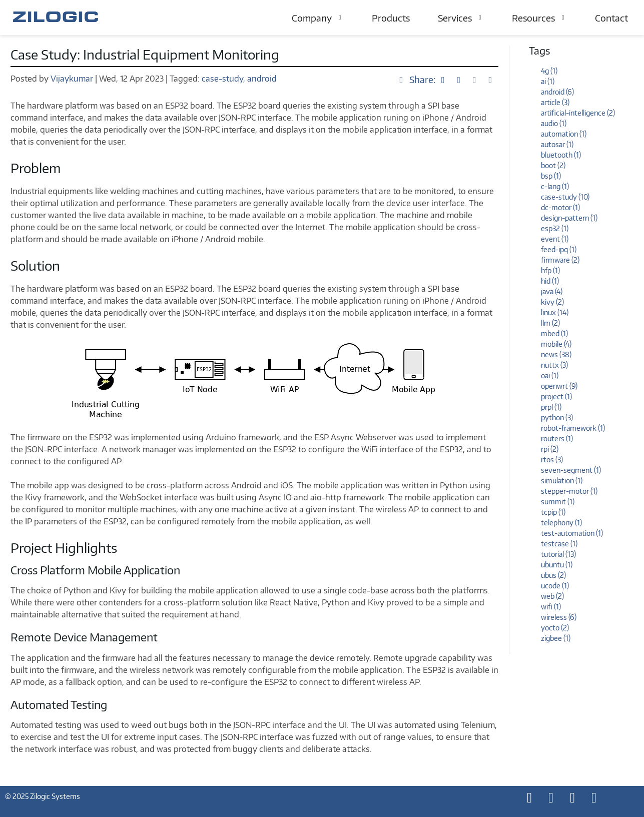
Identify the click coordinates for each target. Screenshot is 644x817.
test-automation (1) (572, 533)
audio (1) (554, 123)
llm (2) (550, 323)
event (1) (555, 239)
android (262, 79)
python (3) (557, 418)
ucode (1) (555, 586)
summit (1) (558, 502)
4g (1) (549, 71)
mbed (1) (554, 333)
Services (461, 18)
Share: (417, 79)
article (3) (555, 102)
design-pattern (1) (569, 218)
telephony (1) (561, 523)
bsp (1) (551, 176)
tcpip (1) (553, 512)
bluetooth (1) (561, 155)
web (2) (552, 596)
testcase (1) (559, 544)
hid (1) (550, 281)
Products (391, 18)
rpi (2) (550, 449)
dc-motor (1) (560, 207)
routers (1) (557, 439)
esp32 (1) (555, 228)
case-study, (223, 79)
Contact (611, 18)
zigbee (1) (556, 638)
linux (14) (555, 312)
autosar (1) (557, 144)
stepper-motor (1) (569, 491)
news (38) (556, 354)
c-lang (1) (555, 186)
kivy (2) (552, 302)
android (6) (557, 92)
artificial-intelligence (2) (578, 113)
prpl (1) (551, 407)
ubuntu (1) (557, 565)
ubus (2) (553, 575)
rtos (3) (552, 460)
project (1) (556, 396)
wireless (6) (559, 617)
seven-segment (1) (571, 470)
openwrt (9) (559, 386)
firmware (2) (560, 260)
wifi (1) (551, 607)
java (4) (552, 291)
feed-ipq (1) (559, 249)
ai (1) (548, 81)
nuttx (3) (554, 365)
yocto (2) (555, 628)
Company (318, 18)
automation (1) (564, 134)
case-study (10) (565, 197)
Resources (539, 18)
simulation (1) (562, 481)
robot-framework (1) (573, 428)
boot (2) (553, 165)
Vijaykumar (73, 79)
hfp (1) (550, 270)
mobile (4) (556, 344)
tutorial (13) (558, 554)
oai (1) (550, 375)
